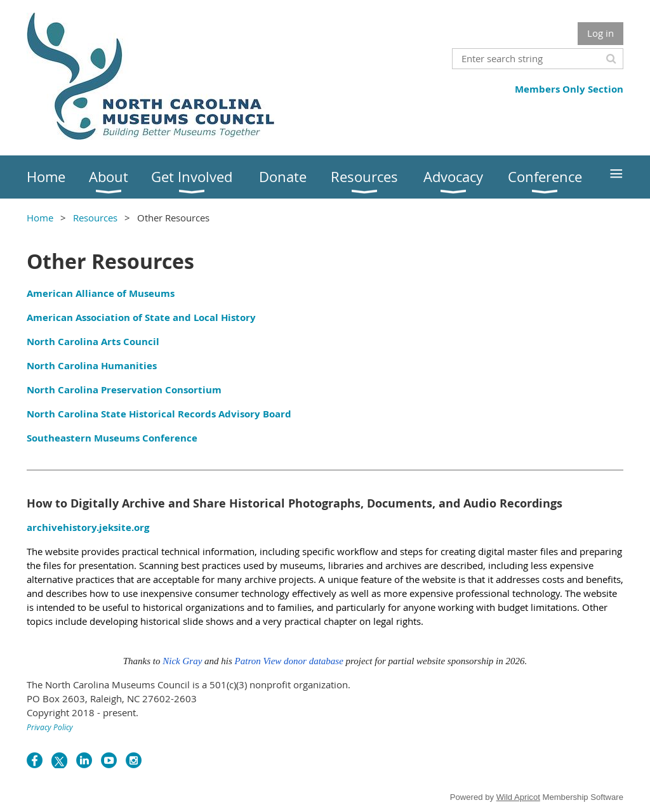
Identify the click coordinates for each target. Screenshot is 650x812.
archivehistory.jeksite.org (88, 527)
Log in (600, 33)
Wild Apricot (518, 797)
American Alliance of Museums (101, 293)
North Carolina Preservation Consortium (124, 390)
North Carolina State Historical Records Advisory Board (159, 414)
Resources (95, 218)
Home (40, 218)
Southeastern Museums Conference (112, 438)
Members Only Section (569, 89)
